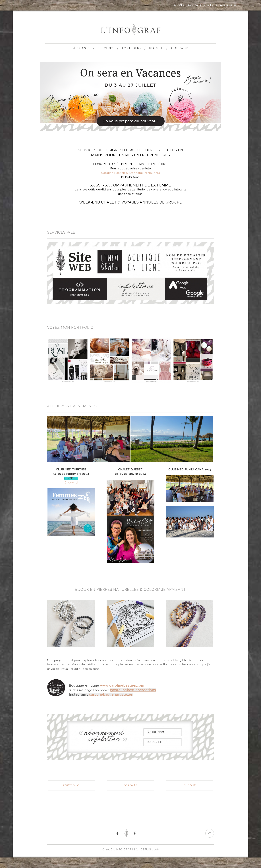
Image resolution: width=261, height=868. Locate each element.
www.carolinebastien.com (122, 685)
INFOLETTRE (183, 5)
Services (106, 48)
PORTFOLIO (71, 785)
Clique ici (71, 483)
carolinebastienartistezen (111, 694)
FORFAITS (130, 785)
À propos (81, 48)
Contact (180, 48)
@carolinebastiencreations (133, 690)
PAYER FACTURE (206, 5)
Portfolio (131, 48)
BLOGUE (190, 785)
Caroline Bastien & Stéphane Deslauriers (130, 173)
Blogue (156, 48)
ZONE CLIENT (230, 5)
